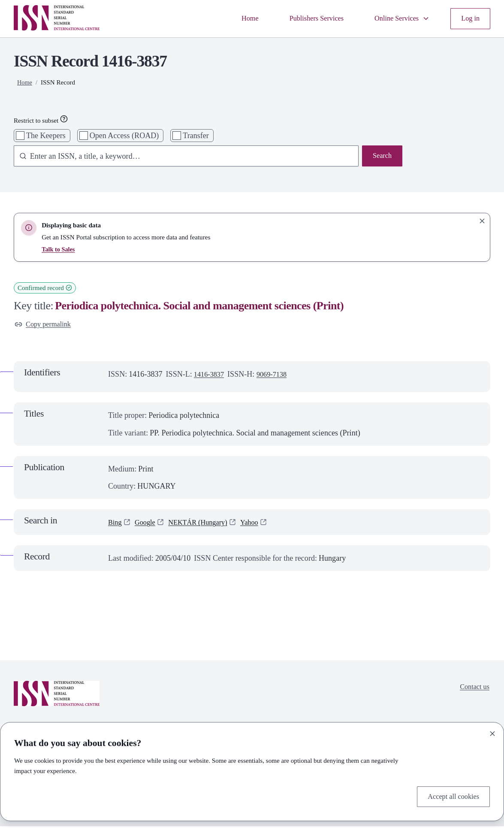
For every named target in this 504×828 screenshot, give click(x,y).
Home (235, 18)
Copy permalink (45, 325)
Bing (116, 524)
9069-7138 (277, 376)
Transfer (196, 136)
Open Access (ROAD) (124, 136)
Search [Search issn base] (381, 157)
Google (148, 524)
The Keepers (46, 136)
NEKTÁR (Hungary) (205, 524)
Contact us (473, 689)
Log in (469, 18)
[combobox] (182, 157)
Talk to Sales (59, 249)
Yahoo (261, 524)
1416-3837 (211, 376)
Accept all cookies (450, 796)
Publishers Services (306, 18)
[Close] (492, 732)
